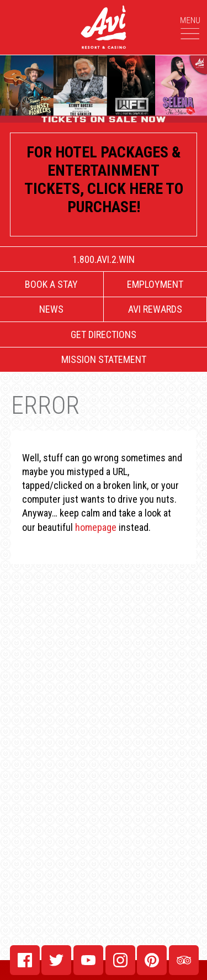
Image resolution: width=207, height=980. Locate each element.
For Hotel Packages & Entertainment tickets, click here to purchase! (104, 180)
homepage (96, 527)
